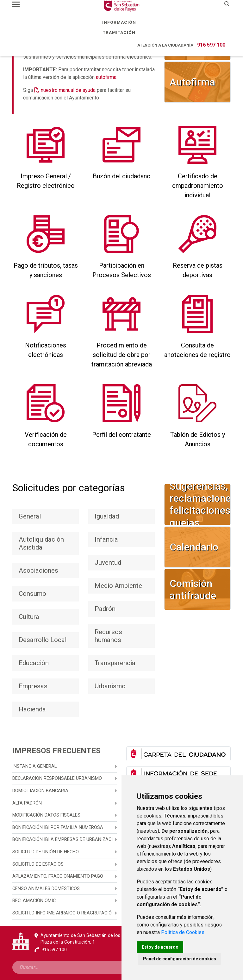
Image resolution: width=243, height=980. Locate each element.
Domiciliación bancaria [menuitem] (40, 791)
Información (121, 22)
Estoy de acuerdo (160, 947)
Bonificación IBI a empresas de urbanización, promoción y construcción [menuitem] (65, 840)
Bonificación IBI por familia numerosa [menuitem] (58, 827)
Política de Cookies (183, 932)
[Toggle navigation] (16, 4)
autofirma (106, 77)
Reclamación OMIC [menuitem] (34, 901)
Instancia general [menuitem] (34, 766)
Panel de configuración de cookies (180, 959)
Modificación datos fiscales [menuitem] (46, 815)
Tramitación (121, 32)
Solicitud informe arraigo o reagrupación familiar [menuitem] (65, 913)
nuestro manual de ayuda (68, 90)
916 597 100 (211, 45)
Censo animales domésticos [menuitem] (46, 889)
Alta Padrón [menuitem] (27, 803)
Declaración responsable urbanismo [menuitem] (57, 778)
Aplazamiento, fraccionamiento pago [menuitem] (58, 876)
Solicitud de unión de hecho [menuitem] (46, 852)
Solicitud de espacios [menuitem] (38, 864)
